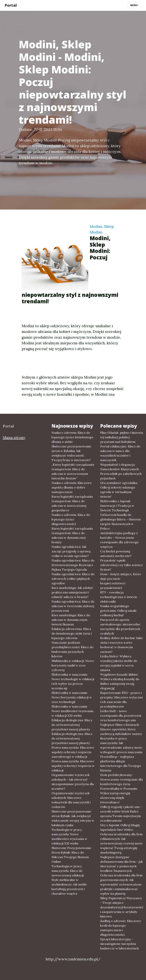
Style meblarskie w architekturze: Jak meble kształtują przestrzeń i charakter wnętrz (69, 887)
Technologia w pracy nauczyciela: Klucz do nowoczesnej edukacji (68, 871)
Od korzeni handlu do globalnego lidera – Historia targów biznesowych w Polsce (120, 522)
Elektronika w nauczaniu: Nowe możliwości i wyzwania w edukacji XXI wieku (72, 711)
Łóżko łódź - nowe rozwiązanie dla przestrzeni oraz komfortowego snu (121, 716)
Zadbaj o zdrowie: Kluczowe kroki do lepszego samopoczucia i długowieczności (121, 928)
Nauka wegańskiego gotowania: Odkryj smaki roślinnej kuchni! (118, 611)
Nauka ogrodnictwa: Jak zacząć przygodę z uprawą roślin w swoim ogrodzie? (71, 551)
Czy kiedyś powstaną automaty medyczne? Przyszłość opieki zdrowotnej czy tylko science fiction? (121, 560)
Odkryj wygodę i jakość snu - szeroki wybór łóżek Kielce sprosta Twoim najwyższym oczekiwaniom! (121, 814)
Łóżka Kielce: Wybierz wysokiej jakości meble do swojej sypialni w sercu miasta (119, 663)
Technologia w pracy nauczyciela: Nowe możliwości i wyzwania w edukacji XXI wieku (69, 836)
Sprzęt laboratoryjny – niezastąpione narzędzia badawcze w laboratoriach (119, 944)
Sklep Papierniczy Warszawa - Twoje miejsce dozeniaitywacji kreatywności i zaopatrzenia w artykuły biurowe (122, 907)
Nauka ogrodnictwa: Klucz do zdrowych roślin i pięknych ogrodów (73, 579)
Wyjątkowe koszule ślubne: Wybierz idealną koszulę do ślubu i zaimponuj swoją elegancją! (120, 681)
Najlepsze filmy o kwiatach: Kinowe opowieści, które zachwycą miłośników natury (121, 729)
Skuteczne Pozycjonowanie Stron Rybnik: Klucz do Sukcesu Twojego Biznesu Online (71, 855)
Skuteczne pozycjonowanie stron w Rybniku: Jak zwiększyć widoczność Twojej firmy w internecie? (71, 453)
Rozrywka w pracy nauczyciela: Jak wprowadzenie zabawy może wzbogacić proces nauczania (121, 745)
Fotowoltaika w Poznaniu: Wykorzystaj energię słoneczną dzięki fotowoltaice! (119, 795)
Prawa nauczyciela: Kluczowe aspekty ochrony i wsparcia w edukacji (73, 766)
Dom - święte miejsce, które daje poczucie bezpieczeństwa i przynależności (121, 581)
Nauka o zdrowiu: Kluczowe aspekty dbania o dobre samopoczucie (72, 487)
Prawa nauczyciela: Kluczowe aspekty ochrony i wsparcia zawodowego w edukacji (73, 752)
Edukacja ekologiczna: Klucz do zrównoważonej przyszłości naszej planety (72, 725)
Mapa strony (14, 437)
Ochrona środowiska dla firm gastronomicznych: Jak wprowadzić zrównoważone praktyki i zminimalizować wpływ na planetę (121, 884)
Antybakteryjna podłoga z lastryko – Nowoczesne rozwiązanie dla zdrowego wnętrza (119, 540)
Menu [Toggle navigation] (134, 5)
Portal (11, 5)
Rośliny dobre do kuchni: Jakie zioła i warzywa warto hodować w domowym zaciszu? (121, 645)
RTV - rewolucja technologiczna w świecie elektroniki (119, 597)
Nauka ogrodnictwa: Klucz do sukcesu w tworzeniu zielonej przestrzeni (73, 606)
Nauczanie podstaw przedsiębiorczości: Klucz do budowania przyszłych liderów (72, 649)
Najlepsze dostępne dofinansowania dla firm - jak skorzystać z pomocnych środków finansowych (121, 864)
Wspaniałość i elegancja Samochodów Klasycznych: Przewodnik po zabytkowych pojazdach (121, 471)
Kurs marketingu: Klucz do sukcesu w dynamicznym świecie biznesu (71, 620)
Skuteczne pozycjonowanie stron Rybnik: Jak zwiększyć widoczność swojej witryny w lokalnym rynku (73, 818)
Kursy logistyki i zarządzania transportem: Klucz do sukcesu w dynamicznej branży (72, 535)
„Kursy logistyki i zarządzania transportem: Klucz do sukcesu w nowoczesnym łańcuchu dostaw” (73, 471)
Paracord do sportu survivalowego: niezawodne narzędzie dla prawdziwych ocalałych (120, 627)
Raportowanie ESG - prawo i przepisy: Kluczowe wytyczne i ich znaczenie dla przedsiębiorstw (122, 700)
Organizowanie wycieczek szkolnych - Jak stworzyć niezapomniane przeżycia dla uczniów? (73, 782)
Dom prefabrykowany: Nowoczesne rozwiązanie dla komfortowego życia (121, 779)
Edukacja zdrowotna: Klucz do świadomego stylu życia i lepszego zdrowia (72, 633)
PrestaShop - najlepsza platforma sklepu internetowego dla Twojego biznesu (121, 763)
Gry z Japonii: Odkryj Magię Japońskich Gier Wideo (120, 827)
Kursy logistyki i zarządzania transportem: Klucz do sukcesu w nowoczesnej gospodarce (72, 503)
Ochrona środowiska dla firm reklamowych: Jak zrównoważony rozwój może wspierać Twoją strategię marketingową (121, 843)
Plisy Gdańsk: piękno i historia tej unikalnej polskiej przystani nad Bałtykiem (122, 437)
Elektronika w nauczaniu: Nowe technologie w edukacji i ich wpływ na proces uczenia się (73, 681)
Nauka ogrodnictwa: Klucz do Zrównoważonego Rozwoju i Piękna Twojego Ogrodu (73, 565)
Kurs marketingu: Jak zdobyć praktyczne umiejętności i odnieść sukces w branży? (72, 592)
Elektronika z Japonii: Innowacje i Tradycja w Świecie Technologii (117, 506)
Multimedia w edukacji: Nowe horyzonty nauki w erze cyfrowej (73, 665)
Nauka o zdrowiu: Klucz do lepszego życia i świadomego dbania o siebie (72, 437)
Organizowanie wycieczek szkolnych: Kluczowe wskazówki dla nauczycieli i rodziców (71, 800)
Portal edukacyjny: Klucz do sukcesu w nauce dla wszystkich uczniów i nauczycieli (120, 453)
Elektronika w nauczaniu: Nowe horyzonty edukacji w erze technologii (72, 697)
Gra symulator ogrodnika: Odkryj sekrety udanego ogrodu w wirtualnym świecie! (119, 490)
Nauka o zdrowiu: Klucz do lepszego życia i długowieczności (71, 519)
